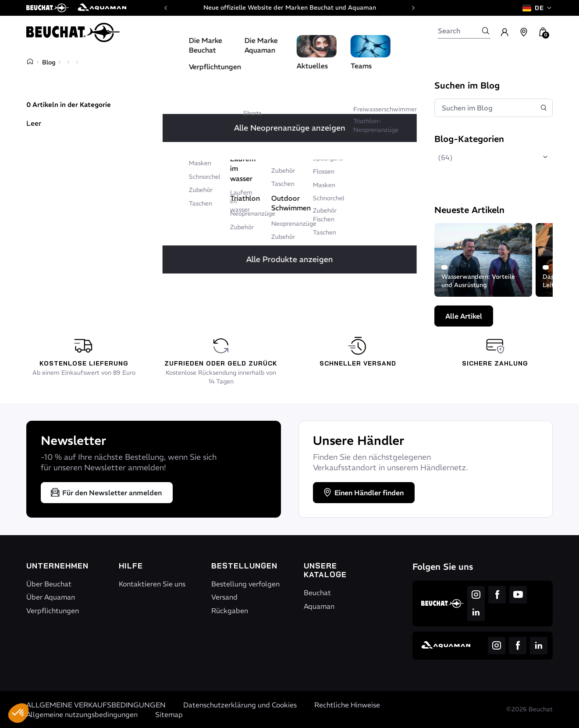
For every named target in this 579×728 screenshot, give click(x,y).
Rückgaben (230, 611)
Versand (224, 597)
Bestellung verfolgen (245, 584)
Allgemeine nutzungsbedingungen (82, 714)
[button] (18, 713)
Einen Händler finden (363, 493)
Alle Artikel (464, 316)
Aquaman (319, 606)
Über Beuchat (49, 584)
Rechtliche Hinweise (347, 705)
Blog (49, 62)
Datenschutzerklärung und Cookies (240, 705)
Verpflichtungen (53, 611)
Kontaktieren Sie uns (152, 584)
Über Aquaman (51, 597)
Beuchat (317, 593)
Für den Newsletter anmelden (106, 493)
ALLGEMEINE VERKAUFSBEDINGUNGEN (96, 705)
